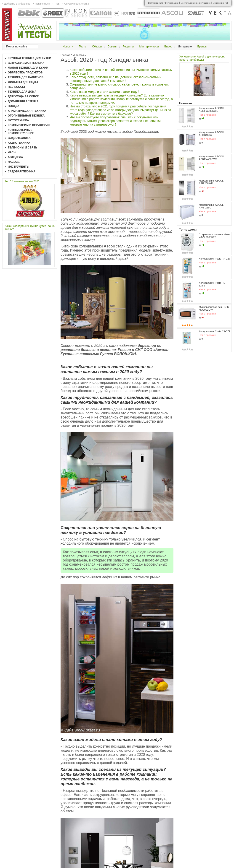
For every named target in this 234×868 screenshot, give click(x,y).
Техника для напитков (26, 77)
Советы (112, 47)
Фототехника (18, 120)
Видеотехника (19, 138)
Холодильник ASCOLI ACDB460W (211, 134)
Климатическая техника (27, 111)
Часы (12, 152)
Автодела (15, 157)
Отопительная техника (26, 116)
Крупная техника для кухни (29, 58)
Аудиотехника (19, 143)
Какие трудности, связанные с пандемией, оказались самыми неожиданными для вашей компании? (116, 79)
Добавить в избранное (17, 4)
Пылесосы (16, 87)
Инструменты (19, 167)
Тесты (83, 47)
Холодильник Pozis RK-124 (215, 331)
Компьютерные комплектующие (21, 132)
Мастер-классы (149, 47)
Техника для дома (22, 92)
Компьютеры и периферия (29, 125)
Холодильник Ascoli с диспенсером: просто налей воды (202, 58)
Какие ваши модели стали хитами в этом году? (104, 92)
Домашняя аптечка (23, 101)
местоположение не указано (196, 3)
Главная (65, 55)
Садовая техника (22, 172)
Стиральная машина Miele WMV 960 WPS (214, 236)
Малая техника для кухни (28, 68)
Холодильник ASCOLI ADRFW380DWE (211, 109)
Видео (168, 47)
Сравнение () (220, 3)
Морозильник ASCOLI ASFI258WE (211, 182)
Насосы (14, 162)
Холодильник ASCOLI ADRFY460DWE (211, 158)
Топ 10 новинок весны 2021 (22, 181)
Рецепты (128, 47)
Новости (68, 47)
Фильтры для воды (23, 82)
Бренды (202, 47)
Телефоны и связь (23, 148)
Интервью (79, 55)
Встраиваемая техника (26, 63)
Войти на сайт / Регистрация (163, 3)
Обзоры (97, 47)
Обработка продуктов (25, 73)
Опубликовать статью (77, 4)
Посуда (14, 106)
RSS (57, 4)
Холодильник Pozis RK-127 (215, 259)
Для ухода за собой (24, 96)
